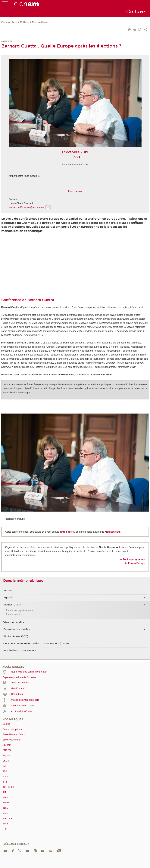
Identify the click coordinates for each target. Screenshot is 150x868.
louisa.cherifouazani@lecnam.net (27, 207)
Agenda (8, 598)
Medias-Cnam (12, 605)
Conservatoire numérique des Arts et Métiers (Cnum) (36, 644)
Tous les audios (14, 614)
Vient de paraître (14, 622)
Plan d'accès (75, 191)
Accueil (8, 591)
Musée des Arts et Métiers (20, 651)
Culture (24, 22)
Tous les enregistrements (19, 610)
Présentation (9, 22)
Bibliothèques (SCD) (16, 636)
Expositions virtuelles (17, 629)
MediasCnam (40, 22)
